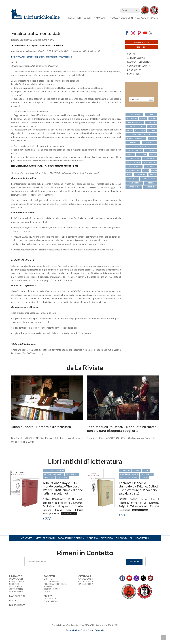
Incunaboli (16, 579)
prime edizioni (134, 114)
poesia (129, 130)
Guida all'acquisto (142, 42)
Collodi (144, 477)
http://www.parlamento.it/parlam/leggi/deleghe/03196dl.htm (42, 57)
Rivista (154, 18)
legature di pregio (136, 126)
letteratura (132, 118)
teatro (146, 171)
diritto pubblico (133, 171)
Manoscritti (103, 18)
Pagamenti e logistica (139, 62)
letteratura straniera (136, 139)
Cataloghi (142, 18)
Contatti (132, 54)
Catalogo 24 (86, 579)
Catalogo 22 (86, 584)
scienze (149, 142)
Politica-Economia (55, 584)
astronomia (134, 187)
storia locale (150, 159)
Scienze (48, 586)
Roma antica (134, 167)
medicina (151, 183)
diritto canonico (142, 146)
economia (152, 130)
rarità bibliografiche (142, 134)
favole (153, 155)
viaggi (154, 171)
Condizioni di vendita (139, 66)
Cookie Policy (87, 630)
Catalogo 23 (86, 581)
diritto (143, 118)
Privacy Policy (72, 630)
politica (153, 118)
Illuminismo (151, 151)
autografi (150, 187)
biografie (132, 179)
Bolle (115, 18)
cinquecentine (135, 122)
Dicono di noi (134, 70)
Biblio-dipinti (128, 18)
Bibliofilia (50, 598)
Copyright (99, 630)
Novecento (140, 130)
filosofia (152, 139)
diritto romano (133, 163)
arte (129, 175)
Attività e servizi (136, 58)
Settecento (16, 586)
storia (152, 126)
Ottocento (16, 589)
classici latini (133, 159)
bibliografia (140, 175)
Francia (130, 155)
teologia (142, 155)
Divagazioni (51, 601)
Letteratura (51, 581)
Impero (153, 175)
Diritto (48, 579)
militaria (151, 167)
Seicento (14, 584)
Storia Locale (52, 589)
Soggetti (89, 18)
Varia (47, 591)
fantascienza (62, 477)
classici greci (134, 183)
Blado (133, 142)
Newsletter (133, 74)
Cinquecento (17, 581)
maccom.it (77, 634)
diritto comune (150, 163)
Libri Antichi (75, 18)
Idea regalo (141, 47)
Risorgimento (149, 179)
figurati (151, 122)
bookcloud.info (90, 634)
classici (151, 114)
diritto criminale (134, 151)
